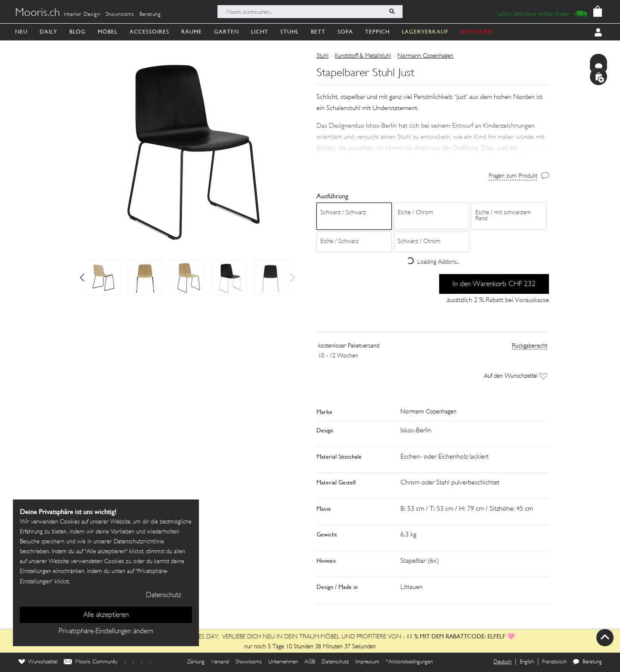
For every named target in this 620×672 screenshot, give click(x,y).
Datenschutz (335, 662)
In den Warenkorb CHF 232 (494, 284)
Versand (220, 662)
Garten (226, 32)
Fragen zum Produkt (513, 176)
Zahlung (196, 662)
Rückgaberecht (530, 346)
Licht (260, 32)
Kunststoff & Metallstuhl (363, 56)
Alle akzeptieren (106, 615)
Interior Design (82, 15)
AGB (310, 662)
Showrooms (120, 15)
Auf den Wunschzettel (516, 376)
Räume (192, 32)
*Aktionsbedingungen (409, 662)
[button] (82, 277)
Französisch (554, 662)
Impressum (367, 662)
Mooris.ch (37, 13)
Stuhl (290, 32)
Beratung (150, 15)
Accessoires (149, 32)
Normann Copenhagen (425, 56)
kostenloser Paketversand (349, 346)
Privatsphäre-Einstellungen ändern (106, 632)
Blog (77, 32)
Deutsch (502, 662)
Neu (21, 32)
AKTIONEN (476, 32)
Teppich (377, 32)
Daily (48, 32)
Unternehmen (283, 662)
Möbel (108, 32)
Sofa (345, 32)
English (527, 662)
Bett (318, 32)
